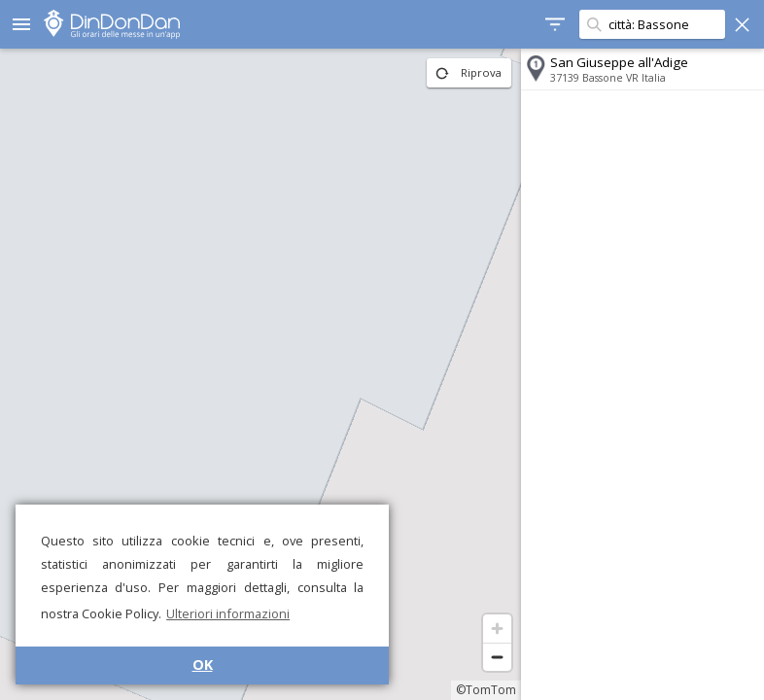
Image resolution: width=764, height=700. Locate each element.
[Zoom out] (497, 657)
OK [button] (203, 665)
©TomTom (486, 690)
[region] (260, 374)
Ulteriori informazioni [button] (228, 613)
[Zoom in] (497, 629)
